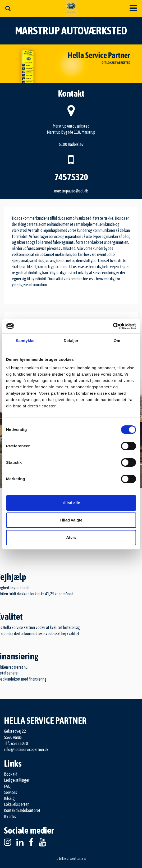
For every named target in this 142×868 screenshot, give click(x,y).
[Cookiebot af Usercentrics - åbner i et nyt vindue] (113, 326)
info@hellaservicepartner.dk (26, 749)
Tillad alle (71, 503)
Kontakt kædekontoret (22, 810)
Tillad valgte (71, 520)
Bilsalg (9, 798)
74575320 (71, 177)
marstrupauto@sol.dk (71, 191)
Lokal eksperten (17, 804)
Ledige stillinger (17, 780)
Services (10, 792)
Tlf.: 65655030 (16, 743)
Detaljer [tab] (71, 341)
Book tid (11, 774)
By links (10, 816)
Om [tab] (117, 341)
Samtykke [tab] (25, 341)
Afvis (71, 538)
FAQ (7, 786)
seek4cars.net (78, 859)
